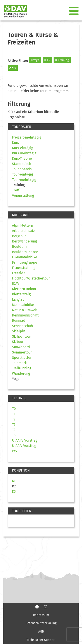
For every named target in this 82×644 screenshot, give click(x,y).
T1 (14, 414)
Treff (16, 190)
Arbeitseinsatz (23, 231)
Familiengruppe (25, 262)
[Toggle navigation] (74, 11)
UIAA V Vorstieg (24, 446)
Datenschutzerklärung (41, 623)
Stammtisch (22, 164)
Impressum (41, 615)
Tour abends (22, 169)
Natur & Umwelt (25, 310)
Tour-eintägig (22, 174)
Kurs (15, 143)
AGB (41, 632)
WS (14, 451)
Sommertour (22, 352)
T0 (14, 409)
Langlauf (19, 299)
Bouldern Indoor (25, 252)
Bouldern (19, 247)
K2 (47, 60)
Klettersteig (21, 294)
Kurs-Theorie (22, 158)
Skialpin (19, 331)
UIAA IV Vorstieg (25, 440)
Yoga (35, 60)
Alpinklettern (23, 225)
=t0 (13, 68)
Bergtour (19, 236)
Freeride (19, 273)
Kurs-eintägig (23, 148)
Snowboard (21, 347)
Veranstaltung (23, 195)
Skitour (18, 342)
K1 (14, 481)
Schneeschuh (22, 326)
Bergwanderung (24, 241)
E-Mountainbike (25, 257)
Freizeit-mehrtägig (27, 137)
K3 (14, 491)
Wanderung (21, 373)
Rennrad (19, 321)
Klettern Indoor (24, 289)
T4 (14, 430)
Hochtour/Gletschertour (31, 278)
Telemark (19, 363)
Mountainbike (23, 305)
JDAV (16, 284)
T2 (14, 419)
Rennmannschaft (25, 315)
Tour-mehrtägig (24, 180)
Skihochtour (22, 336)
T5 (14, 435)
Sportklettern (23, 358)
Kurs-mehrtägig (24, 153)
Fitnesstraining (24, 268)
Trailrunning (22, 368)
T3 (14, 425)
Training (62, 60)
